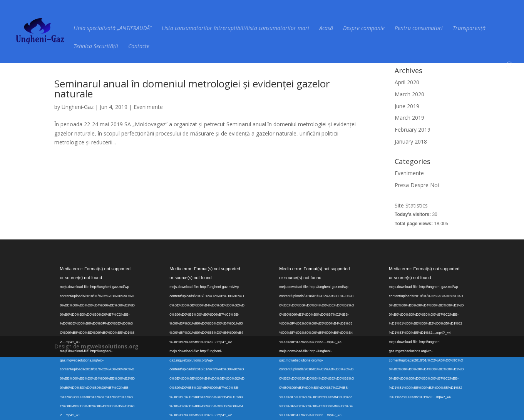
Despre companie (364, 28)
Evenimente (148, 107)
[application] (98, 289)
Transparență (469, 28)
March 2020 (409, 94)
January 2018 (411, 141)
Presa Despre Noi (417, 185)
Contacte (139, 47)
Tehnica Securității (96, 47)
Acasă (326, 28)
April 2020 (407, 82)
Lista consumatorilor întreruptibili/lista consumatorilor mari (235, 28)
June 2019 (407, 106)
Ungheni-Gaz (78, 107)
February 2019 (413, 130)
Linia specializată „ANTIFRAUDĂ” (113, 28)
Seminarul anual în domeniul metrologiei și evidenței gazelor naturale (192, 89)
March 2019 (409, 118)
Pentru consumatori (419, 28)
